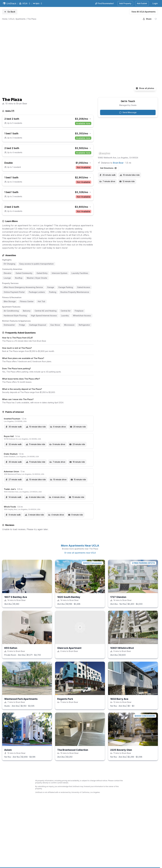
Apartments (21, 19)
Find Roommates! (104, 3)
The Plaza (32, 19)
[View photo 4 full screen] (100, 76)
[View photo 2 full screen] (100, 41)
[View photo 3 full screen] (139, 41)
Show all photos (145, 88)
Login (155, 3)
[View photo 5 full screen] (139, 76)
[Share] (147, 19)
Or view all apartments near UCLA (80, 553)
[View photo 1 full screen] (41, 58)
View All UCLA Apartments (144, 12)
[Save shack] (156, 19)
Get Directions (108, 168)
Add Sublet (142, 3)
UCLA (11, 19)
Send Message (128, 112)
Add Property (125, 3)
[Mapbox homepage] (104, 153)
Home (5, 19)
